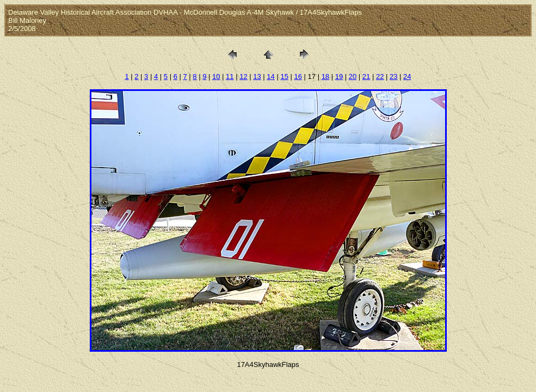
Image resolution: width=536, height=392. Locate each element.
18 (325, 76)
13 (257, 76)
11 (230, 76)
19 (339, 76)
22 (380, 76)
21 (366, 76)
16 (298, 76)
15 (284, 76)
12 (243, 76)
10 (216, 76)
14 (270, 76)
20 (353, 76)
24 (407, 76)
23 (393, 76)
